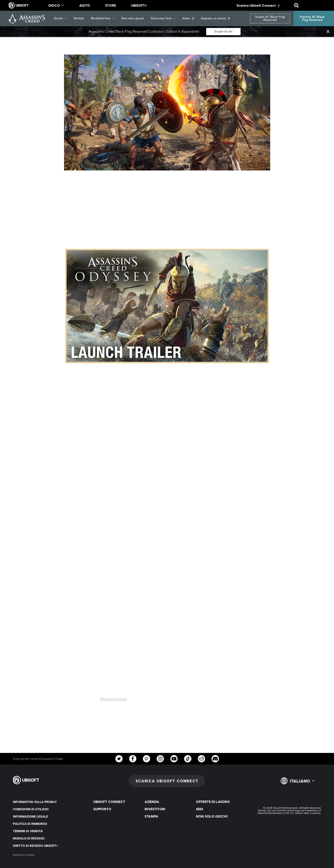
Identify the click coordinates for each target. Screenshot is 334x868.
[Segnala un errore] (215, 18)
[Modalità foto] (103, 18)
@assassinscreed (113, 699)
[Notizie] (79, 18)
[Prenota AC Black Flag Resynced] (314, 18)
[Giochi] (60, 18)
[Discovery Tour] (163, 18)
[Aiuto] (188, 18)
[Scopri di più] (223, 32)
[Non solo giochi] (133, 18)
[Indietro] (21, 41)
